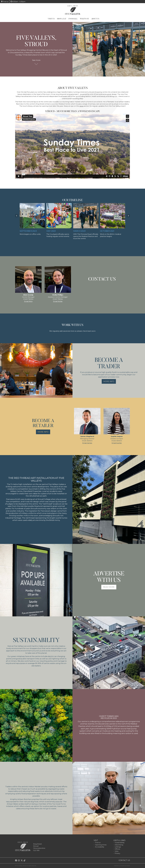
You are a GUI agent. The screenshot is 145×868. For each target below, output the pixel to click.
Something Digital (125, 866)
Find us (5, 2)
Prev (17, 216)
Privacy (117, 853)
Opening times (101, 845)
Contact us (124, 860)
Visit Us (51, 19)
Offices (117, 849)
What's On (84, 19)
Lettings (118, 847)
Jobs (117, 851)
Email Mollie (58, 301)
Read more (109, 587)
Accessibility (100, 847)
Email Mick (28, 301)
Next (128, 216)
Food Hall (73, 19)
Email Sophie (117, 443)
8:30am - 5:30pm (18, 2)
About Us (95, 19)
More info (109, 381)
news (81, 106)
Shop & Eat (62, 19)
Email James (87, 443)
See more (36, 61)
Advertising (119, 845)
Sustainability (120, 843)
